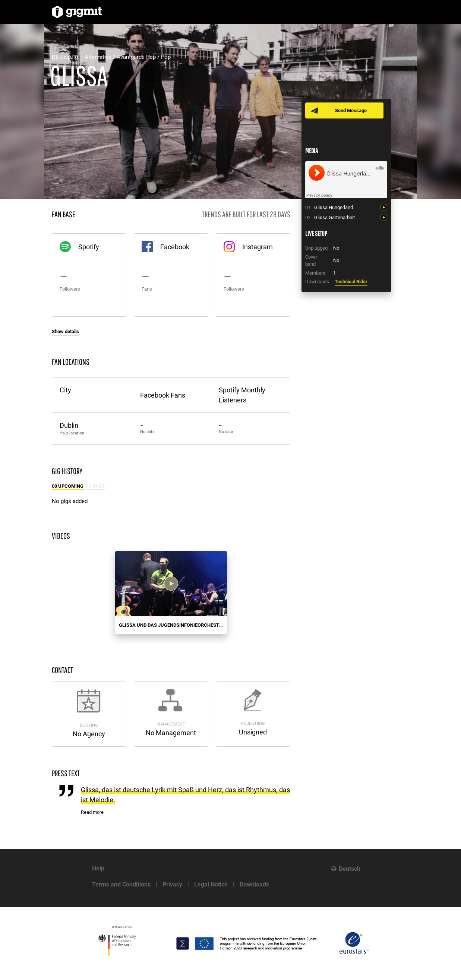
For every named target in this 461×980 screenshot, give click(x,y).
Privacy (172, 884)
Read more (92, 812)
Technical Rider (351, 282)
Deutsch (350, 869)
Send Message (351, 110)
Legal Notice (211, 884)
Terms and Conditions (121, 884)
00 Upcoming (68, 486)
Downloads (254, 884)
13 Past (96, 486)
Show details (65, 331)
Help (98, 868)
